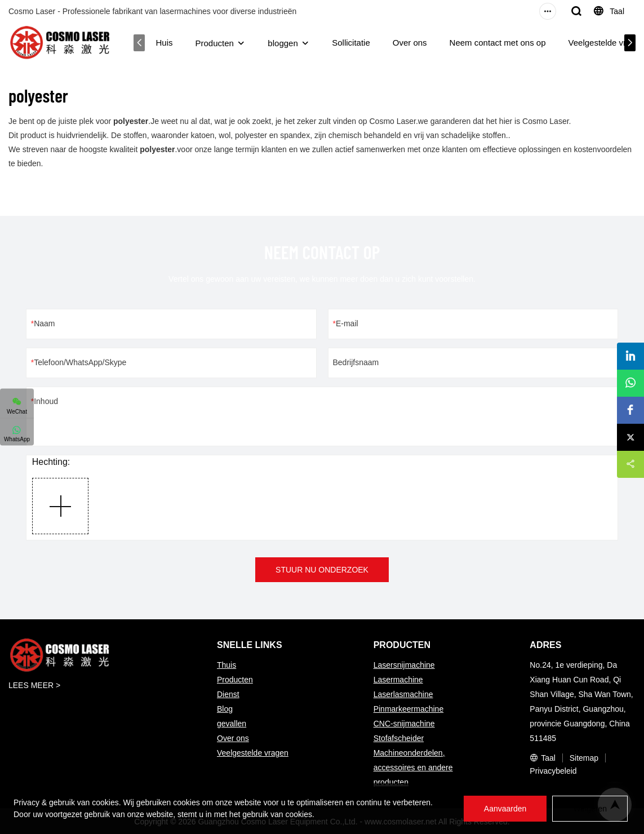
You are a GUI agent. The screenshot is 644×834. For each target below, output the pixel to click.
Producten (215, 43)
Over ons (410, 43)
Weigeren (590, 809)
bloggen (283, 43)
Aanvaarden (505, 809)
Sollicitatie (351, 43)
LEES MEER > (34, 685)
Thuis (226, 665)
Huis (165, 43)
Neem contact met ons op (498, 43)
